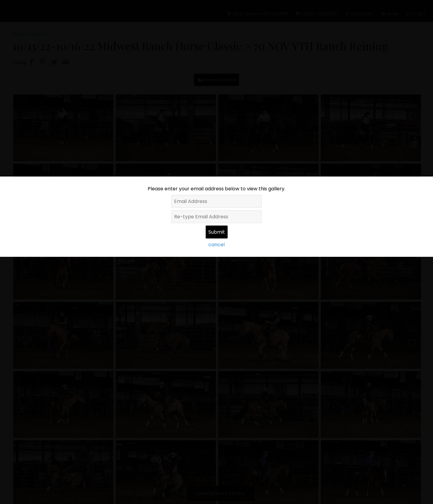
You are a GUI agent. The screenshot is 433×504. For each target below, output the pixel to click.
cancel (216, 245)
